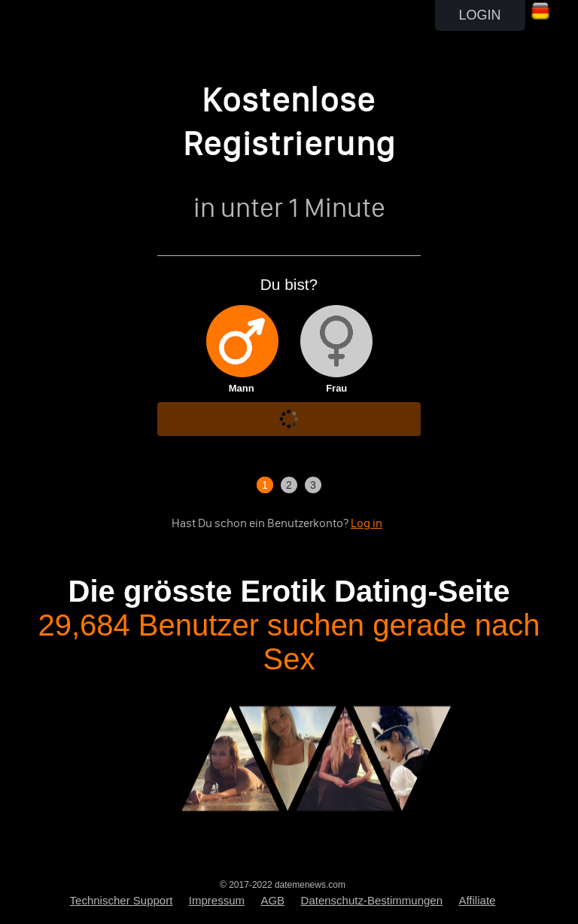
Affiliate (477, 900)
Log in (367, 523)
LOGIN (480, 15)
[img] (242, 341)
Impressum (217, 900)
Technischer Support (122, 900)
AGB (272, 900)
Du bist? (289, 284)
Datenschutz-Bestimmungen (372, 900)
